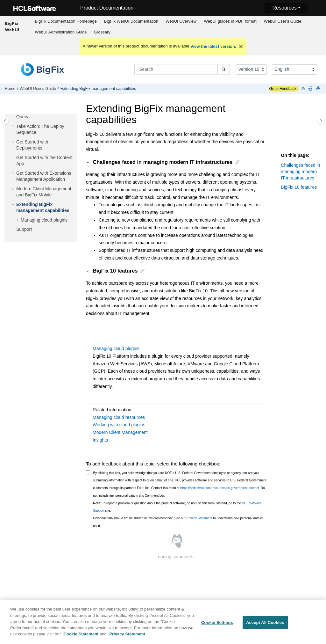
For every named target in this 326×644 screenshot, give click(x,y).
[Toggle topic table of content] (321, 121)
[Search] (224, 69)
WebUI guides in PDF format (230, 21)
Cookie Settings (217, 625)
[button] (14, 127)
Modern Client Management (120, 432)
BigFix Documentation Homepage (66, 21)
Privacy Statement (199, 518)
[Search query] (182, 69)
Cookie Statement (81, 637)
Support (24, 229)
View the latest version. (213, 46)
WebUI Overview (181, 21)
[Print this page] (319, 89)
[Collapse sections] (304, 89)
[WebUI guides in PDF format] (311, 89)
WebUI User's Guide (283, 21)
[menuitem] (66, 21)
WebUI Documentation (131, 21)
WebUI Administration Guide (61, 32)
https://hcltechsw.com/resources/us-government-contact (220, 488)
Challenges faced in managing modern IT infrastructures (300, 171)
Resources (284, 8)
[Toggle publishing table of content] (5, 121)
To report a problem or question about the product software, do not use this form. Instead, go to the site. (177, 507)
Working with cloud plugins (119, 425)
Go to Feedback (283, 89)
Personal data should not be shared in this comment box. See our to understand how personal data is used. (178, 522)
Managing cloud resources (119, 417)
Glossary (102, 32)
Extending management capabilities (98, 89)
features (299, 187)
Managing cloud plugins (44, 220)
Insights (100, 440)
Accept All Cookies (265, 625)
